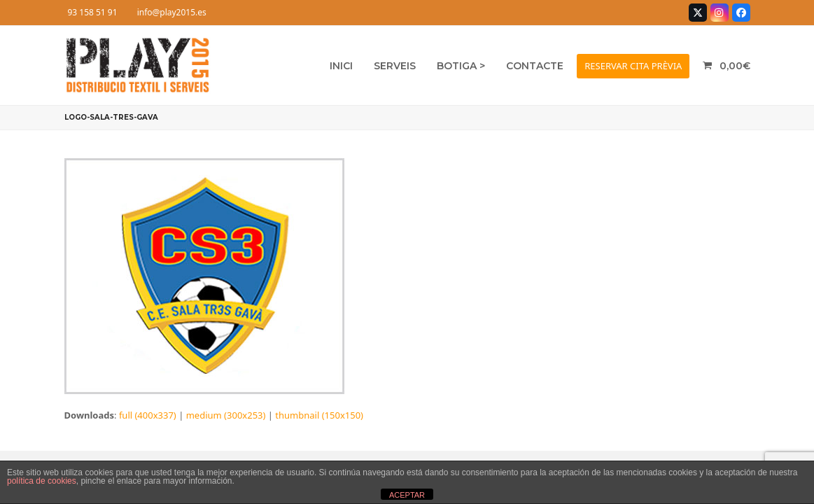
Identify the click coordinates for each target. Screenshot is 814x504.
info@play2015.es (172, 12)
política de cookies (42, 481)
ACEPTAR (407, 495)
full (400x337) (148, 415)
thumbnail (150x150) (319, 415)
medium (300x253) (226, 415)
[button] (726, 66)
